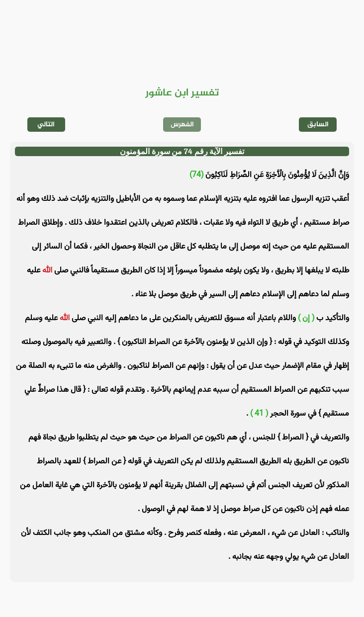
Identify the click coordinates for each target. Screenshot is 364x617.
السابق (318, 125)
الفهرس (182, 125)
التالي (46, 125)
